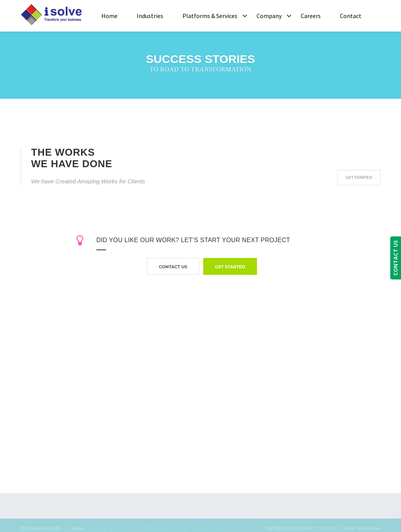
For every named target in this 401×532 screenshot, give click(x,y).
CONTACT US (395, 258)
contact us (173, 267)
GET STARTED (359, 177)
